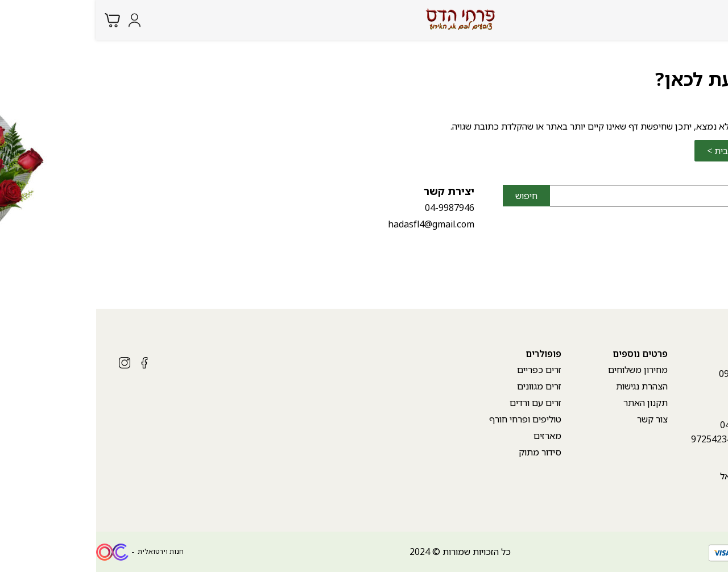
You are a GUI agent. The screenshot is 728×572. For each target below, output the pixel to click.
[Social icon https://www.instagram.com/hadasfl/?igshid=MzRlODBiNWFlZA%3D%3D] (28, 363)
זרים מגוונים (443, 386)
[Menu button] (711, 19)
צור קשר (556, 419)
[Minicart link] (16, 20)
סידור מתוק (444, 452)
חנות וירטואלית (65, 551)
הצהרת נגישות (546, 386)
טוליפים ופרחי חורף (429, 419)
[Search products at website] (688, 20)
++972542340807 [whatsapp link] (631, 439)
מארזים (451, 436)
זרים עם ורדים (439, 403)
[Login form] (38, 20)
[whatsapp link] (711, 552)
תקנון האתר (549, 403)
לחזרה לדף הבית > (645, 151)
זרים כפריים (443, 370)
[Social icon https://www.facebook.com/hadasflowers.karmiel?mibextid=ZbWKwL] (48, 363)
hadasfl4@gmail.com (335, 224)
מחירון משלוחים (542, 370)
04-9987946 (353, 208)
